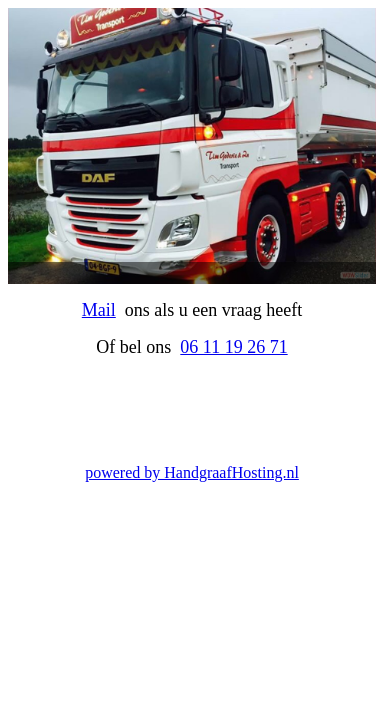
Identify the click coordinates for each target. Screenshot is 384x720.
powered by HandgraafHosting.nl (192, 472)
